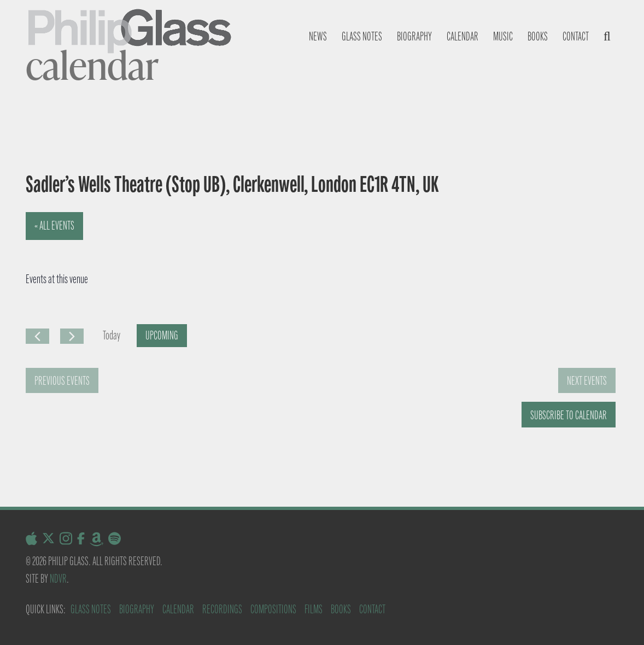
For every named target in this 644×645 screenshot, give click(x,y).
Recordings (222, 609)
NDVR (58, 579)
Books (538, 36)
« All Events (54, 225)
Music (503, 36)
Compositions (273, 609)
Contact (576, 36)
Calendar (462, 36)
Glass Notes (91, 609)
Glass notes (362, 36)
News (318, 36)
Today (112, 335)
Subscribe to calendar (569, 415)
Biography (414, 36)
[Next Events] (72, 336)
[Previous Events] (37, 336)
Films (314, 609)
